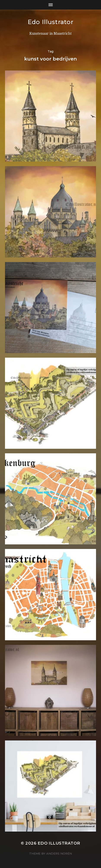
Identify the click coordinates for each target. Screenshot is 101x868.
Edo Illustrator (51, 22)
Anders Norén (59, 853)
